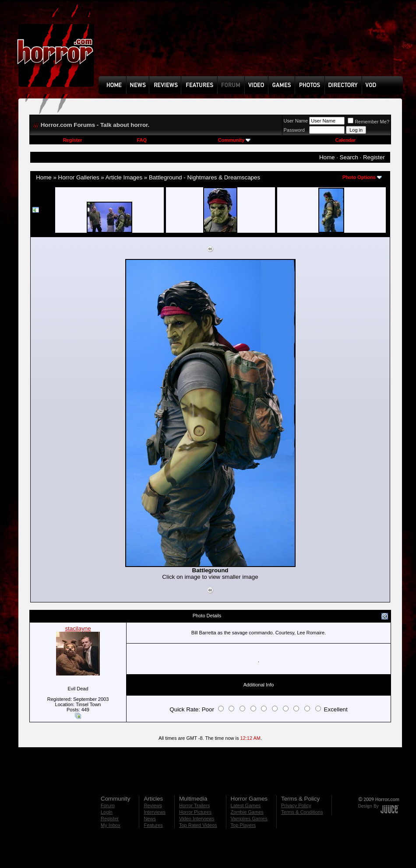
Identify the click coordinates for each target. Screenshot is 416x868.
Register (73, 140)
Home (327, 157)
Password (294, 130)
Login (107, 812)
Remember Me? (368, 122)
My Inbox (111, 825)
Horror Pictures (195, 812)
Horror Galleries (79, 177)
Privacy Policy (296, 805)
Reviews (153, 805)
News (150, 819)
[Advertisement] (129, 44)
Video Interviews (197, 819)
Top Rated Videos (198, 825)
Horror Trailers (194, 805)
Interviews (155, 812)
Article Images (124, 177)
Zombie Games (247, 812)
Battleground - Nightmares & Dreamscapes (204, 177)
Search (349, 157)
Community (234, 140)
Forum (108, 805)
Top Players (243, 825)
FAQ (142, 140)
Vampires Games (249, 819)
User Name (296, 121)
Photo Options (359, 177)
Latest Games (246, 805)
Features (153, 825)
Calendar (345, 140)
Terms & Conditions (302, 812)
